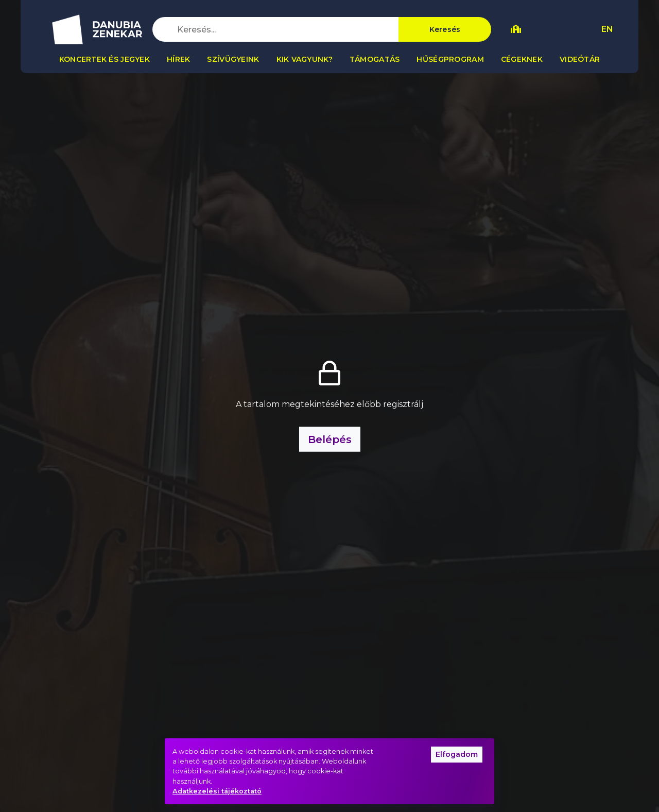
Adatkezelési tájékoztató (217, 791)
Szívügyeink (233, 59)
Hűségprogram (450, 59)
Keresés (445, 29)
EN (607, 29)
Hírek (178, 59)
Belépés (330, 439)
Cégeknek (522, 59)
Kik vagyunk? (305, 59)
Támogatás (375, 59)
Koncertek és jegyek (105, 59)
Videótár (580, 59)
